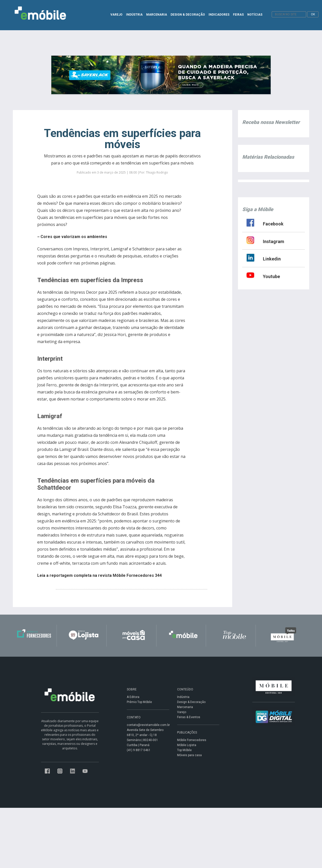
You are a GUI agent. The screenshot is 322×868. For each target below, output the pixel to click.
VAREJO (116, 15)
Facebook (273, 224)
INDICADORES (219, 15)
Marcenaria (185, 707)
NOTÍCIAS (255, 15)
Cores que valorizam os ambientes (74, 237)
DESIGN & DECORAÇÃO (188, 15)
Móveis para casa (189, 755)
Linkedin (272, 259)
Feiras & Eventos (189, 717)
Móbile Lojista (187, 745)
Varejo (182, 712)
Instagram (274, 241)
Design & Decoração (191, 702)
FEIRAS (238, 15)
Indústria (183, 697)
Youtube (271, 276)
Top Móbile (184, 750)
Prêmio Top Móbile (139, 702)
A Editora (133, 697)
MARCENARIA (157, 15)
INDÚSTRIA (134, 15)
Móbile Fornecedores (192, 740)
